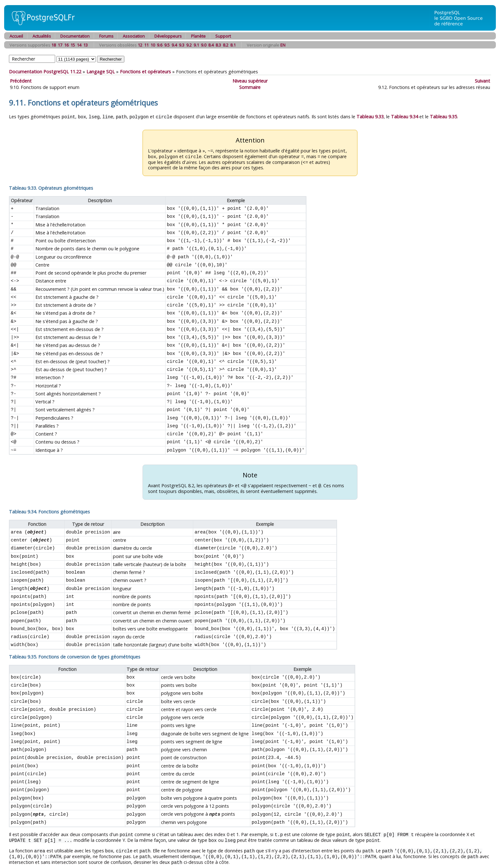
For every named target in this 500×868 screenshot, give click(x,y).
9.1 (196, 45)
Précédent (21, 81)
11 (146, 45)
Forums (106, 36)
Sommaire (250, 87)
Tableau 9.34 (404, 117)
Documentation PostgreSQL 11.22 (45, 72)
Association (134, 36)
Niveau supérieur (250, 81)
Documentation (75, 36)
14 (79, 45)
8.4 (211, 45)
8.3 (218, 45)
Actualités (42, 36)
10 (153, 45)
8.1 (233, 45)
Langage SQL (101, 72)
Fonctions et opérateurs (145, 72)
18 (54, 45)
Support (223, 36)
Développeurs (168, 36)
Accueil (16, 36)
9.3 (182, 45)
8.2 (226, 45)
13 (85, 45)
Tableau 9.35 (443, 117)
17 (60, 45)
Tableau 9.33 (370, 117)
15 (73, 45)
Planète (198, 36)
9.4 (174, 45)
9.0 (204, 45)
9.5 (167, 45)
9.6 (160, 45)
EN (283, 45)
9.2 (189, 45)
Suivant (482, 81)
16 (66, 45)
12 (140, 45)
